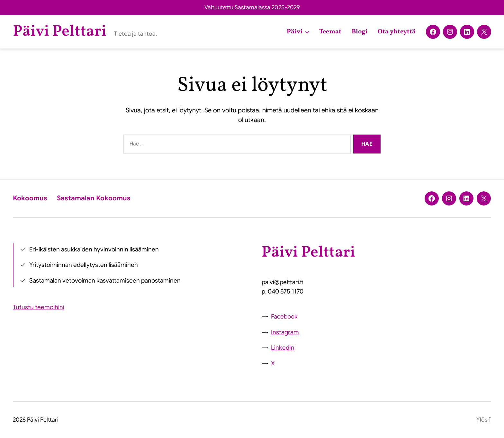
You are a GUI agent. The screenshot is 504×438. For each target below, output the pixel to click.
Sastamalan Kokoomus (94, 198)
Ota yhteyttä (397, 32)
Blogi (360, 32)
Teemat (330, 32)
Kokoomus (30, 198)
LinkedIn (283, 348)
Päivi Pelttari (60, 32)
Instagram (285, 332)
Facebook (284, 316)
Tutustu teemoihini (39, 307)
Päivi (295, 32)
